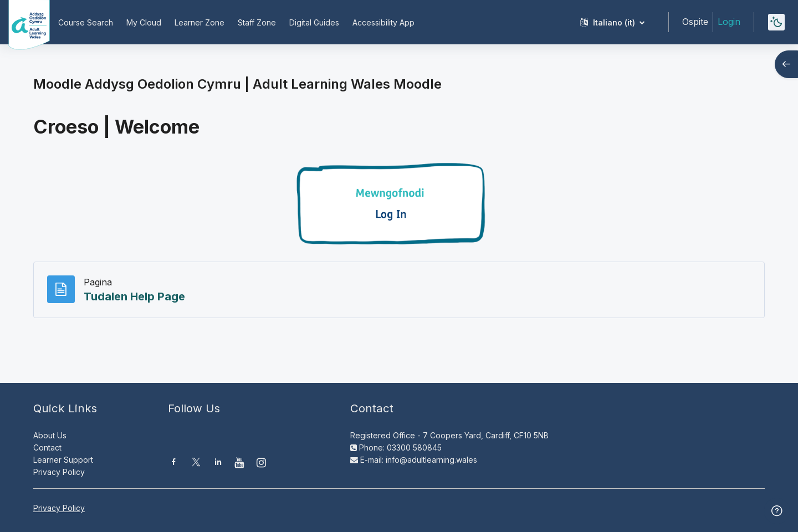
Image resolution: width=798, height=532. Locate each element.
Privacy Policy (59, 472)
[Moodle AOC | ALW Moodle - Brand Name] (21, 22)
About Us (50, 435)
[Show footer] (777, 511)
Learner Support (63, 460)
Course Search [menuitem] (86, 22)
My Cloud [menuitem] (144, 22)
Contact (47, 447)
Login (729, 22)
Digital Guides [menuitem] (314, 22)
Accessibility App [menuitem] (383, 22)
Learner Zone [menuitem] (199, 22)
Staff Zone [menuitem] (257, 22)
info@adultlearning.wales (431, 460)
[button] (612, 22)
